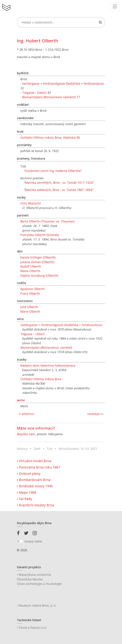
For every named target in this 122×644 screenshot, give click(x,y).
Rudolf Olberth (31, 266)
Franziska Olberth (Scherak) (40, 235)
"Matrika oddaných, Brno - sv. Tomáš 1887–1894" (59, 190)
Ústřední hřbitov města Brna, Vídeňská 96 (50, 137)
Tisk (50, 449)
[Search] (61, 22)
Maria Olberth (30, 271)
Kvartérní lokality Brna (36, 505)
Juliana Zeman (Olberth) (37, 262)
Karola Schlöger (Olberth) (38, 257)
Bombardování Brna (34, 480)
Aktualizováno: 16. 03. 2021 (78, 449)
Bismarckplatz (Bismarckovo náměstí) (49, 97)
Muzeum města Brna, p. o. (37, 605)
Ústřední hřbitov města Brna (41, 379)
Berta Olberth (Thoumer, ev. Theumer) (47, 221)
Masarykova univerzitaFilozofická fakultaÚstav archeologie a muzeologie (39, 579)
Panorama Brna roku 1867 (39, 467)
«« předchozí (26, 414)
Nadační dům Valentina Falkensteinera (48, 365)
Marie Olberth (30, 311)
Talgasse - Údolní (34, 93)
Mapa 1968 (26, 492)
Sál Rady (25, 499)
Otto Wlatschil (31, 203)
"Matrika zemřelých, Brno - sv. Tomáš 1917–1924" (59, 183)
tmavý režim (33, 541)
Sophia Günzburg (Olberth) (39, 275)
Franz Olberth (30, 293)
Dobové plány (29, 474)
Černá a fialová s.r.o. (32, 628)
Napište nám (26, 434)
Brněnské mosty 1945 (35, 486)
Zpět (37, 449)
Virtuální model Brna (34, 461)
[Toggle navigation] (115, 6)
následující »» (95, 414)
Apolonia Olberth (32, 289)
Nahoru (22, 449)
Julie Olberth (29, 307)
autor (21, 400)
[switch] (20, 541)
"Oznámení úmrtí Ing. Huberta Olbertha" (53, 171)
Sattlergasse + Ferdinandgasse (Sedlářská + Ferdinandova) (63, 83)
